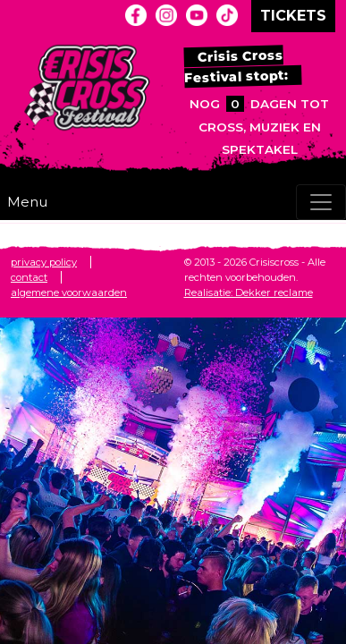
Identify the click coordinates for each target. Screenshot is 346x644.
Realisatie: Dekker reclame (249, 292)
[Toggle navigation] (321, 202)
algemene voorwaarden (69, 292)
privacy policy (44, 262)
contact (29, 277)
